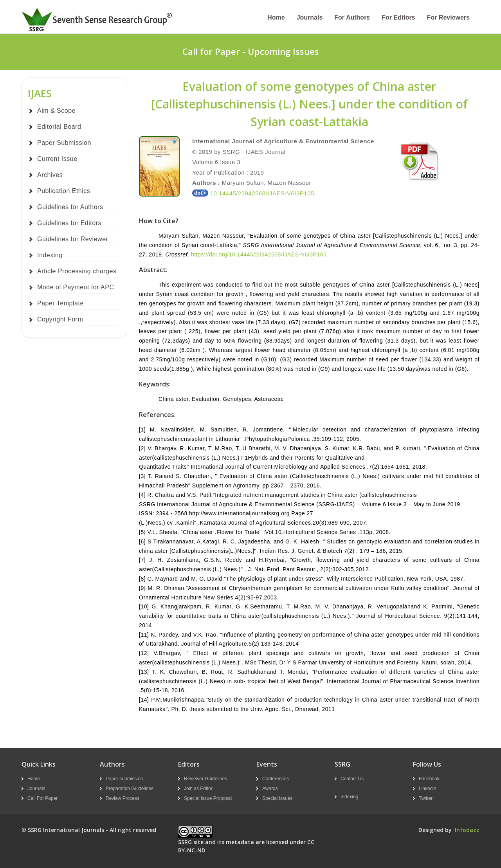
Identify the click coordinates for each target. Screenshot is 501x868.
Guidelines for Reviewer (73, 239)
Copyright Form (60, 319)
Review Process (123, 798)
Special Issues (277, 798)
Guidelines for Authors (70, 207)
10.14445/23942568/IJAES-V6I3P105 (253, 193)
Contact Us (352, 779)
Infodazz (467, 830)
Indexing (50, 255)
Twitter (426, 798)
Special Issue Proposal (208, 798)
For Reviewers (448, 17)
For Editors (398, 17)
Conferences (276, 779)
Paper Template (60, 303)
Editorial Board (59, 127)
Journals (310, 17)
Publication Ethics (64, 191)
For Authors (352, 17)
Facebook (429, 779)
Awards (270, 789)
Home (276, 17)
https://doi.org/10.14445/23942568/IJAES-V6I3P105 (259, 254)
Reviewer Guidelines (205, 779)
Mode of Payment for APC (76, 287)
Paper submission (124, 779)
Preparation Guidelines (130, 789)
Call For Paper (42, 798)
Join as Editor (198, 789)
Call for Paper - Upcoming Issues (251, 51)
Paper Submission (64, 143)
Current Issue (57, 159)
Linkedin (428, 789)
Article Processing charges (77, 271)
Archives (50, 175)
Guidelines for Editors (69, 223)
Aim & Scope (56, 111)
